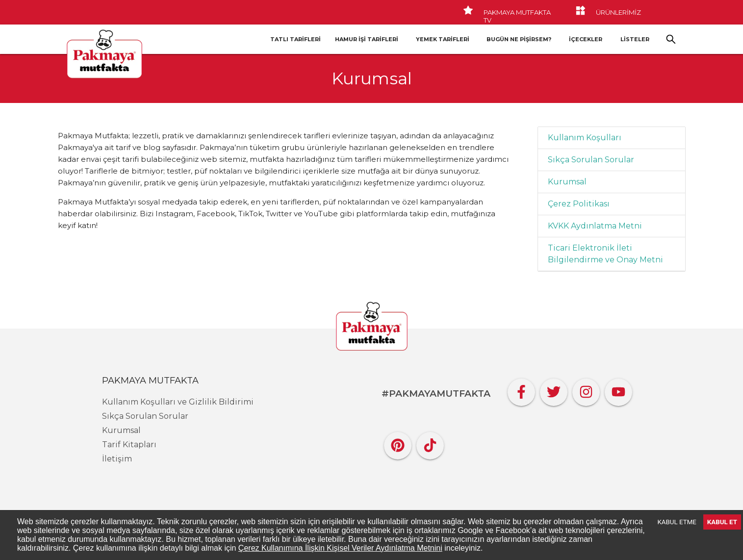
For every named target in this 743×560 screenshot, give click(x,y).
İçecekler (586, 39)
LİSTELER (635, 39)
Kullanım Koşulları (585, 138)
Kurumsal (567, 182)
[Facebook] (521, 390)
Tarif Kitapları (129, 445)
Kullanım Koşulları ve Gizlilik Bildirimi (178, 402)
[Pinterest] (398, 443)
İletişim (117, 459)
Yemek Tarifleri (443, 39)
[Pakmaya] (372, 327)
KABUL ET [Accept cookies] (722, 522)
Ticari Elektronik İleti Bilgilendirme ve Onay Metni (605, 254)
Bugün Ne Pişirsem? (519, 39)
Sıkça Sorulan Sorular (591, 160)
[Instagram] (586, 390)
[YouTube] (618, 390)
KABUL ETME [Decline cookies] (677, 522)
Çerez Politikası (579, 204)
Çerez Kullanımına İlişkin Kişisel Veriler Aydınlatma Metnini (340, 548)
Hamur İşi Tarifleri (367, 39)
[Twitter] (554, 390)
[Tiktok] (430, 443)
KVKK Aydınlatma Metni (595, 226)
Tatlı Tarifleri (295, 39)
